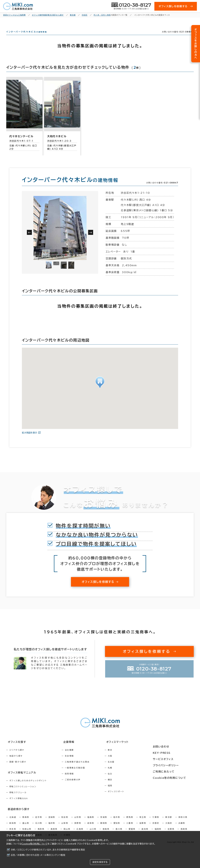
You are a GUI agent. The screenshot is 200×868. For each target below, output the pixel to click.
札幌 (123, 773)
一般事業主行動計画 (82, 773)
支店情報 (76, 761)
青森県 (26, 822)
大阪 (123, 761)
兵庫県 (182, 828)
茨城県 (104, 822)
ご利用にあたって (172, 771)
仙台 (123, 779)
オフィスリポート (129, 797)
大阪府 (169, 828)
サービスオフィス (171, 759)
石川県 (39, 828)
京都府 (156, 828)
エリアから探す (17, 755)
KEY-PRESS (170, 753)
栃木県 (117, 822)
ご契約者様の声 (79, 785)
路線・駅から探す (18, 767)
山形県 (78, 822)
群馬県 (130, 822)
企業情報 (74, 748)
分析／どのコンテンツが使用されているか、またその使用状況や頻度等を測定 (48, 850)
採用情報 (76, 779)
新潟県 (13, 828)
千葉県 (156, 822)
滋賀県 (143, 828)
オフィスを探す (15, 748)
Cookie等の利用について (35, 844)
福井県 (52, 828)
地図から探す (16, 761)
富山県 (26, 828)
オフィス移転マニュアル (20, 778)
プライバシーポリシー (174, 765)
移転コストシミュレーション (23, 792)
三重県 (130, 828)
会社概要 (76, 755)
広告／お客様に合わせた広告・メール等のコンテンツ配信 (38, 855)
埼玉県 (143, 822)
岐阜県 (91, 828)
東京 (123, 755)
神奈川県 (183, 822)
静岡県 (104, 828)
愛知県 (117, 828)
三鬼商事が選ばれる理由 (84, 767)
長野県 (78, 828)
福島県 (91, 822)
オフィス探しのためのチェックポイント (28, 786)
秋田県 (65, 822)
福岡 (123, 791)
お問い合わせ (169, 748)
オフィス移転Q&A (19, 803)
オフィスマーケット (129, 748)
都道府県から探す (17, 814)
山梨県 (65, 828)
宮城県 (52, 822)
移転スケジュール (18, 798)
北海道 (13, 822)
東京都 (169, 822)
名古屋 (124, 767)
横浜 (123, 785)
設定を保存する (100, 862)
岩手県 (39, 822)
